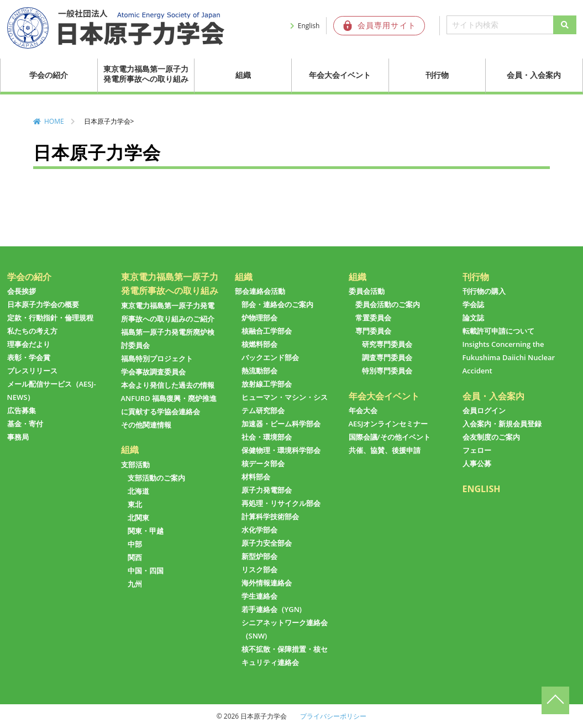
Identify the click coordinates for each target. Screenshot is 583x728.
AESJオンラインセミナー (388, 424)
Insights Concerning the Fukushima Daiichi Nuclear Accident (509, 357)
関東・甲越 (146, 531)
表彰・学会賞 (29, 357)
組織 (243, 75)
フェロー (477, 450)
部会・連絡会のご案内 (277, 304)
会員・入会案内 (534, 75)
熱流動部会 (259, 371)
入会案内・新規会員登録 (502, 424)
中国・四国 (146, 571)
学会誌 (473, 304)
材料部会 (256, 477)
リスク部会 (259, 569)
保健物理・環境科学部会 (281, 450)
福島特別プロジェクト (157, 358)
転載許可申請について (498, 331)
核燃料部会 (259, 344)
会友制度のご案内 (491, 437)
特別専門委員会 (387, 371)
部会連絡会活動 (260, 291)
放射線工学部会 (267, 384)
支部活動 (135, 465)
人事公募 (477, 463)
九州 (135, 584)
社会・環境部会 (267, 437)
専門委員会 (373, 331)
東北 (135, 504)
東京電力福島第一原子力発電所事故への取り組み (146, 74)
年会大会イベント (340, 75)
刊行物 (437, 75)
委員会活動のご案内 (388, 304)
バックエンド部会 (270, 357)
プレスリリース (32, 371)
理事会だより (29, 344)
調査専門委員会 (387, 357)
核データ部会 (263, 463)
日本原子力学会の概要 (43, 304)
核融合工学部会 (267, 331)
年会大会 (363, 410)
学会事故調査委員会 (153, 372)
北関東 (138, 518)
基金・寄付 (25, 424)
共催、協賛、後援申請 (385, 450)
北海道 (138, 491)
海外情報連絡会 (267, 583)
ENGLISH (482, 489)
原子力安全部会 (267, 543)
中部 (135, 544)
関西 (135, 557)
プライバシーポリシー (333, 716)
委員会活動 (367, 291)
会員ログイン (484, 410)
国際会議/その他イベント (390, 437)
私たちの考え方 (32, 331)
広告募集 (22, 410)
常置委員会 (373, 318)
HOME (54, 121)
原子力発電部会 (267, 490)
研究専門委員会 (387, 344)
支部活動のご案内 (156, 478)
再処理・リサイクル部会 (281, 503)
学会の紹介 (49, 75)
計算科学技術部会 (270, 516)
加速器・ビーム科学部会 (281, 424)
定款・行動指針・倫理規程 (50, 318)
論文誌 (473, 318)
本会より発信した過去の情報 (168, 385)
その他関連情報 (146, 425)
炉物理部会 (259, 318)
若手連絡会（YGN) (272, 609)
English (309, 26)
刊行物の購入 (484, 291)
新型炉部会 (259, 556)
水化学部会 (259, 530)
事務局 (18, 437)
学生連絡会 (259, 596)
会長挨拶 (22, 291)
